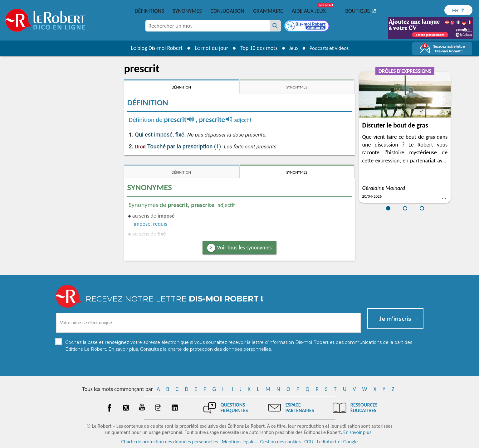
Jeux (292, 48)
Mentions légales (239, 442)
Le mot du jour (209, 48)
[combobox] (208, 26)
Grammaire (268, 11)
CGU (309, 442)
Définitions (149, 11)
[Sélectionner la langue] (458, 10)
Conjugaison (227, 11)
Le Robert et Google (337, 442)
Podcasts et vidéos (330, 48)
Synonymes (187, 11)
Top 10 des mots (256, 48)
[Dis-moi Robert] (307, 26)
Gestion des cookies (281, 442)
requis (160, 224)
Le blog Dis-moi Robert (154, 48)
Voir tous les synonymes (244, 248)
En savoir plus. (358, 432)
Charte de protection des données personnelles (170, 442)
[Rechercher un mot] (275, 26)
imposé (142, 224)
